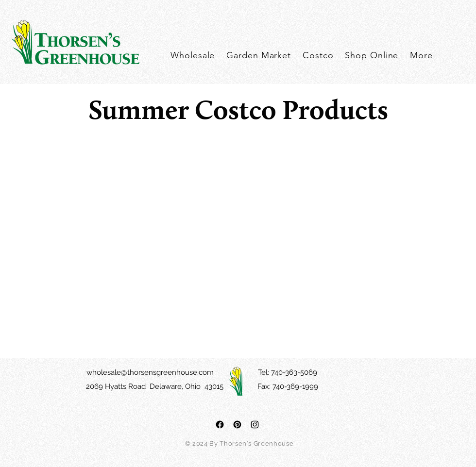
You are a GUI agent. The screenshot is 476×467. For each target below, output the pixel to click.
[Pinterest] (237, 425)
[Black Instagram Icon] (255, 425)
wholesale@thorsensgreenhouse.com (150, 372)
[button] (421, 55)
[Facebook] (220, 425)
